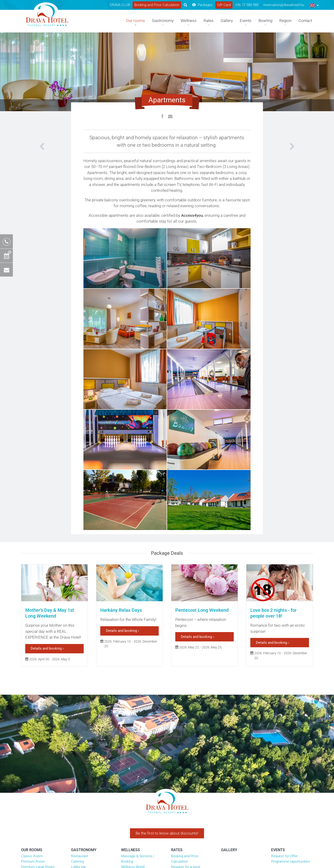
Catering (77, 861)
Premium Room (33, 861)
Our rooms (32, 850)
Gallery (229, 850)
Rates (177, 850)
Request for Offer (284, 856)
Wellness (131, 850)
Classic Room (32, 856)
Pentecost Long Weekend (202, 610)
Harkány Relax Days (121, 610)
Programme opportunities (291, 861)
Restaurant (80, 856)
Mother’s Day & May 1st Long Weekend (50, 613)
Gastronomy (84, 850)
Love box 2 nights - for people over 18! (273, 613)
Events (278, 850)
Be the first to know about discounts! (167, 833)
